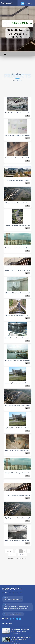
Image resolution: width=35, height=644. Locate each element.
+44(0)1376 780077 (16, 614)
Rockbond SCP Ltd (17, 30)
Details (28, 116)
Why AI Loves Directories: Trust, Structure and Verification (20, 630)
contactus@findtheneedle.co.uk (13, 599)
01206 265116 (17, 34)
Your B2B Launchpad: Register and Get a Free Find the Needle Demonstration (21, 639)
